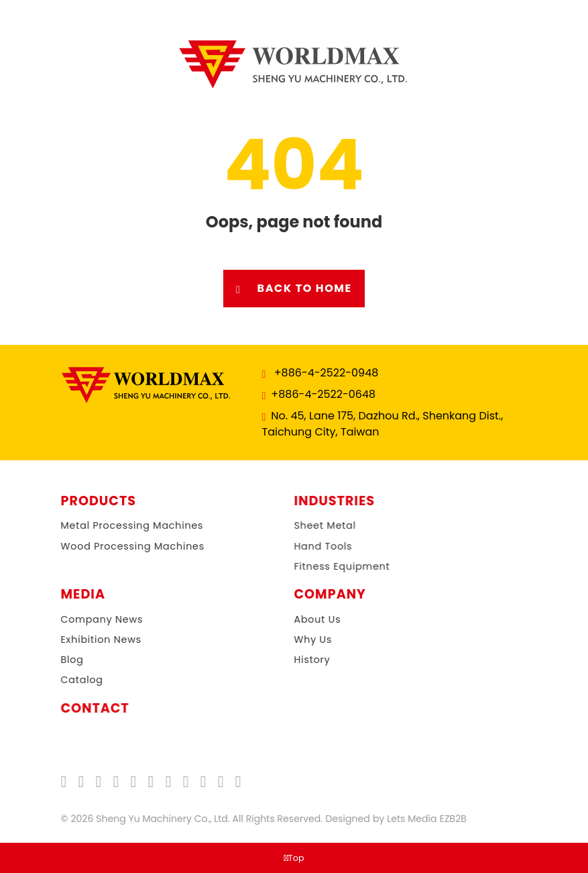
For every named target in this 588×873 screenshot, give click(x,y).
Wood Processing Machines (117, 546)
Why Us (298, 639)
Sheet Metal (317, 525)
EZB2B (446, 819)
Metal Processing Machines (117, 525)
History (297, 660)
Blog (57, 660)
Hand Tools (315, 546)
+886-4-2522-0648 (322, 394)
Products (91, 501)
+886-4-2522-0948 (325, 373)
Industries (327, 501)
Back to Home (294, 289)
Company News (87, 619)
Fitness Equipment (334, 566)
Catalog (67, 680)
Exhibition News (86, 639)
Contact (87, 709)
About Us (302, 619)
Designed (340, 819)
